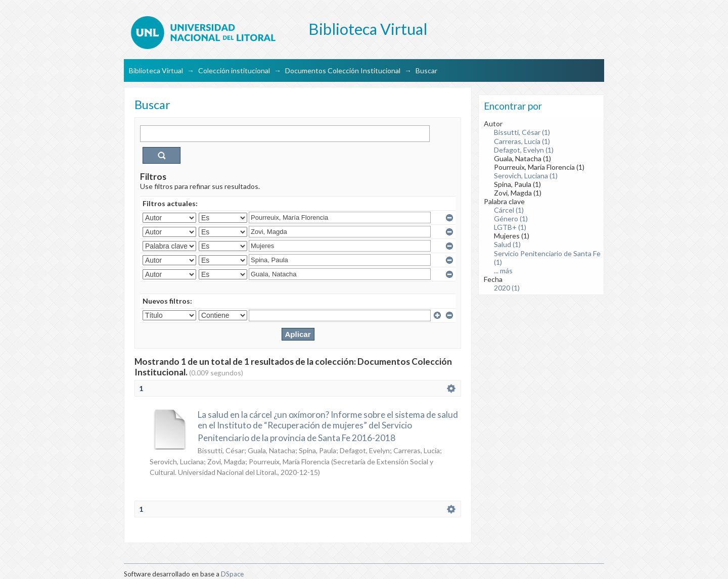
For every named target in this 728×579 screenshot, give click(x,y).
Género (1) (511, 219)
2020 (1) (507, 288)
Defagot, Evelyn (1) (524, 150)
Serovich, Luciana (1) (526, 176)
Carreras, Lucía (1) (522, 141)
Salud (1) (507, 244)
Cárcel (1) (509, 210)
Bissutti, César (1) (522, 132)
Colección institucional (234, 70)
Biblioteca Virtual (156, 70)
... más (503, 271)
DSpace (232, 574)
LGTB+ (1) (510, 227)
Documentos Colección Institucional (343, 70)
